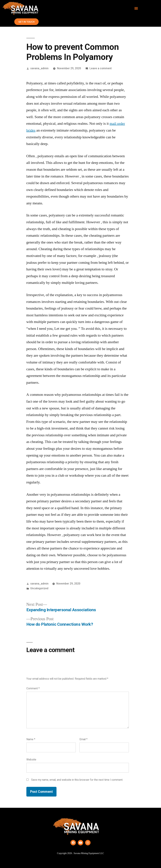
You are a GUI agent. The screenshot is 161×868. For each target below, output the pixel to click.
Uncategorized (39, 588)
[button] (136, 8)
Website (31, 760)
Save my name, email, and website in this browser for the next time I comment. (77, 780)
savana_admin (39, 68)
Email (83, 739)
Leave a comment (101, 68)
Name (31, 739)
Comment (33, 688)
